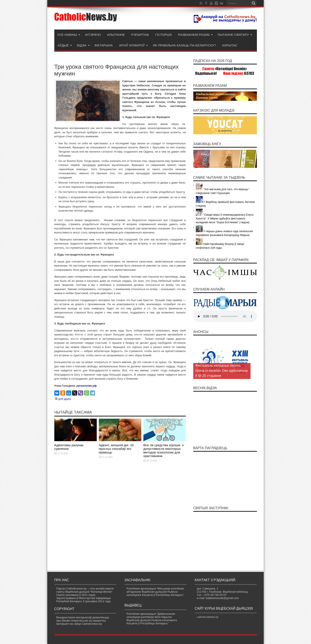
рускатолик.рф (87, 386)
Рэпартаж (140, 35)
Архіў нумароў (133, 45)
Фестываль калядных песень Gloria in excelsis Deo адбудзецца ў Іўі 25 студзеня (221, 371)
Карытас (230, 45)
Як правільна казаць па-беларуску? (184, 45)
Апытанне (116, 35)
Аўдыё (65, 45)
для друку (65, 399)
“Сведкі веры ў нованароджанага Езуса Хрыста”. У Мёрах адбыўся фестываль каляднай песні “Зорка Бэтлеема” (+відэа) (225, 218)
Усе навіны (69, 35)
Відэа (83, 45)
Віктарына (104, 45)
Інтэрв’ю (93, 35)
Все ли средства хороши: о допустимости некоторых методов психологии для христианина (164, 450)
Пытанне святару (235, 35)
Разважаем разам (195, 35)
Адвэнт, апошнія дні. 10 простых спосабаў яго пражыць (116, 449)
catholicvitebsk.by (208, 617)
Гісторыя (163, 35)
